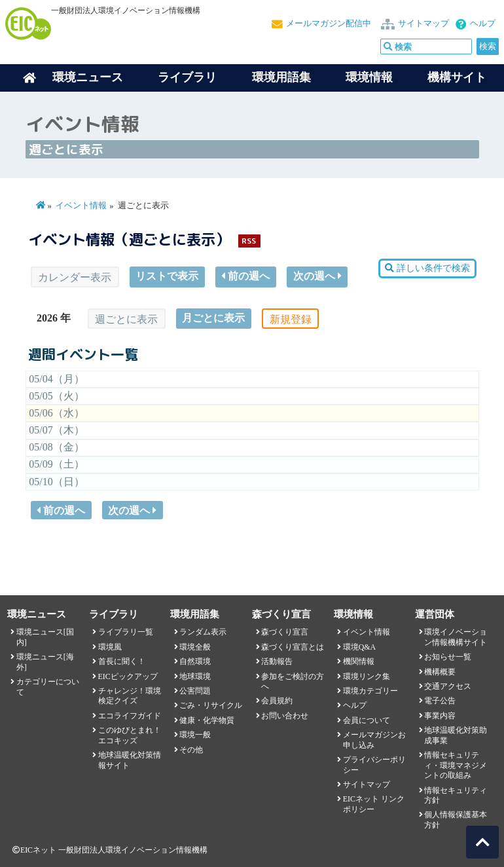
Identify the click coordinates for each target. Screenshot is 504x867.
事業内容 (440, 716)
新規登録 (291, 319)
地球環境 (195, 676)
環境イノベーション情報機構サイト (456, 637)
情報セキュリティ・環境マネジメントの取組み (456, 765)
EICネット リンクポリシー (374, 804)
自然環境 (195, 661)
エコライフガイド (130, 716)
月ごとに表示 (213, 318)
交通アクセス (448, 686)
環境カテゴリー (370, 691)
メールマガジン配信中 (329, 24)
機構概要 (440, 672)
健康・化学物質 (207, 720)
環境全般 (195, 647)
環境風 (110, 647)
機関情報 (359, 661)
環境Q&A (359, 647)
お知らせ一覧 (448, 657)
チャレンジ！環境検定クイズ (130, 696)
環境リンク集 (367, 676)
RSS (249, 241)
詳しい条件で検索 (427, 268)
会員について (367, 720)
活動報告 (277, 661)
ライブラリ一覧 (126, 632)
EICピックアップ (128, 676)
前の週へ (245, 276)
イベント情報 (81, 206)
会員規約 (277, 701)
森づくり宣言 (285, 632)
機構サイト (457, 77)
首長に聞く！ (122, 661)
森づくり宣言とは (293, 647)
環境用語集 (281, 77)
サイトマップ (423, 24)
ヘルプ (483, 24)
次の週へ (317, 276)
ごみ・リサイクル (211, 705)
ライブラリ (187, 77)
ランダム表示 (203, 632)
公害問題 (195, 691)
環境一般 (195, 735)
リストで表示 (167, 276)
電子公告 (440, 701)
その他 (191, 750)
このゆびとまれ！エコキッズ (130, 735)
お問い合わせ (285, 716)
